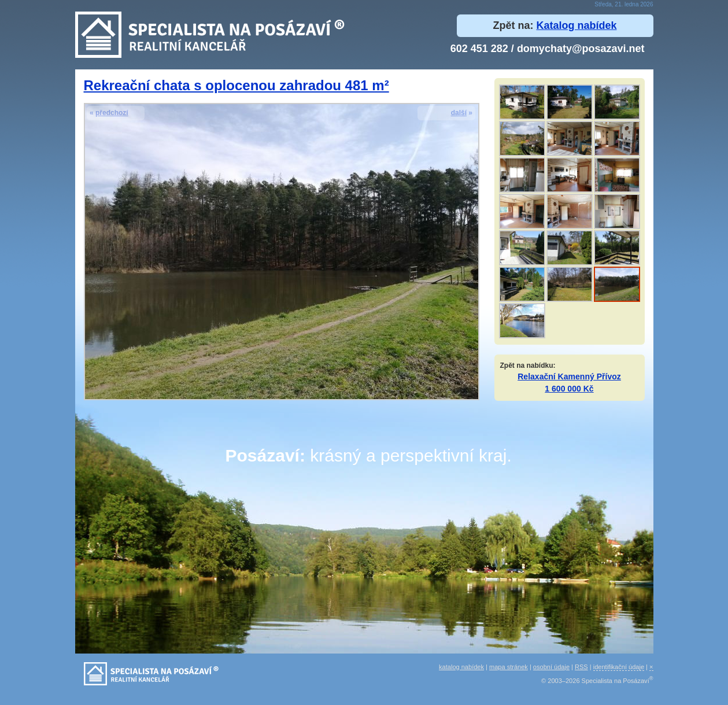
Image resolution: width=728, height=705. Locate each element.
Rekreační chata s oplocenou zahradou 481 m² (236, 85)
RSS (581, 667)
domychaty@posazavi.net (581, 49)
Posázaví (263, 455)
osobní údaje (551, 667)
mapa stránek (509, 667)
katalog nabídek (461, 667)
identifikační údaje (619, 667)
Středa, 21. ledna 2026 (624, 4)
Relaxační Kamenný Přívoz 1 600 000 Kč (569, 383)
